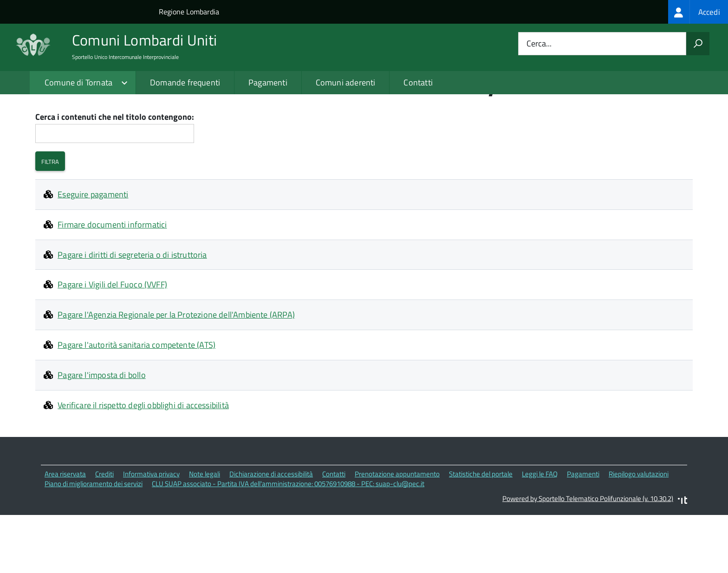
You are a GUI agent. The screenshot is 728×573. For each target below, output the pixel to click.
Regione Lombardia (189, 12)
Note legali (205, 533)
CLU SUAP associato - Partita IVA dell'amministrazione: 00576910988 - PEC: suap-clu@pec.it (288, 543)
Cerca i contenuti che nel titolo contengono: (115, 176)
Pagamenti (268, 82)
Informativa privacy (151, 533)
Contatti (418, 82)
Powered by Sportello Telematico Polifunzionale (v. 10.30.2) (588, 558)
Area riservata (65, 533)
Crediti (104, 533)
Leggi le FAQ (540, 533)
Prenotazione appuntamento (397, 533)
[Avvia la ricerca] (698, 44)
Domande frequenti (185, 82)
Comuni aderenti (346, 82)
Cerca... (539, 44)
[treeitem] (698, 12)
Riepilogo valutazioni (639, 533)
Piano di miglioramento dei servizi (94, 543)
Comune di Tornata (78, 82)
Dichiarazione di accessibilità (271, 533)
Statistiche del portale (481, 533)
